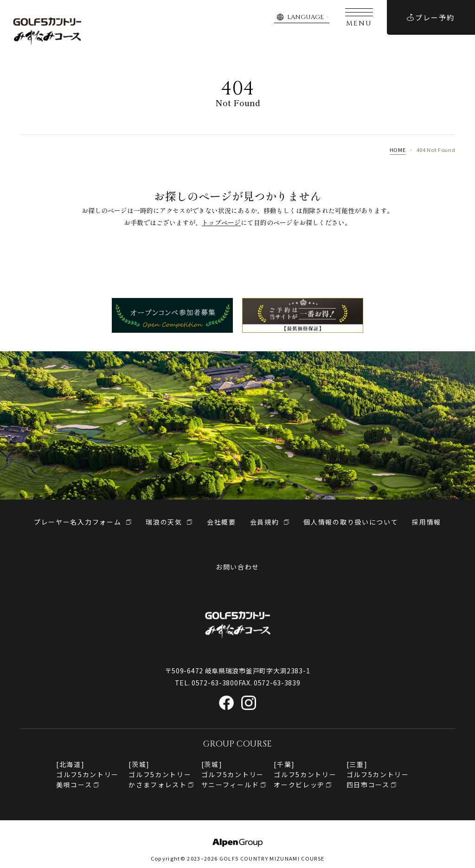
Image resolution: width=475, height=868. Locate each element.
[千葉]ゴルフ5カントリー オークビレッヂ (305, 774)
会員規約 (265, 522)
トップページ (221, 222)
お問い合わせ (237, 567)
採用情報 (427, 522)
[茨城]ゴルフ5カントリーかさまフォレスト (160, 774)
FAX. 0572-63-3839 (270, 683)
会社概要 (221, 522)
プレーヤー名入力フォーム (77, 522)
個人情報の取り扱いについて (351, 522)
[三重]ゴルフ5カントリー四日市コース (378, 774)
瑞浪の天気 (164, 522)
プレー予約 (431, 17)
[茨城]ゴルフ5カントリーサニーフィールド (233, 774)
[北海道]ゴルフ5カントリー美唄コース (87, 774)
